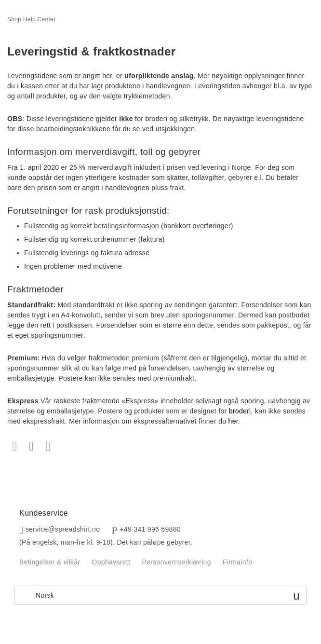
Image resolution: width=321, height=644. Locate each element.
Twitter (32, 446)
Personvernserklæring (176, 562)
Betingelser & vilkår (50, 562)
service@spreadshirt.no (63, 529)
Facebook (15, 446)
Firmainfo (237, 562)
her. (234, 421)
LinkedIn (48, 446)
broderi (240, 411)
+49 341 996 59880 (150, 529)
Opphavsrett (111, 562)
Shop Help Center (32, 19)
